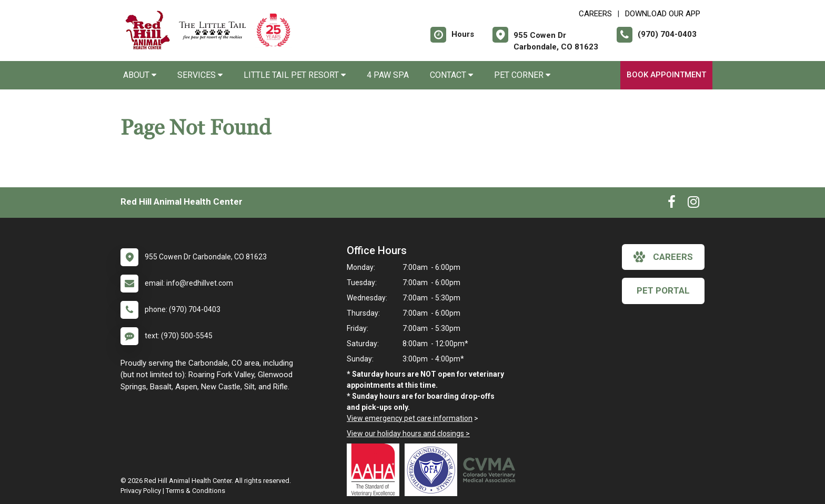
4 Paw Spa (388, 75)
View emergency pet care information (410, 418)
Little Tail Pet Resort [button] (295, 75)
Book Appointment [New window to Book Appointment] (666, 75)
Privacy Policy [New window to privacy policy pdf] (141, 491)
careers (663, 257)
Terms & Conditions (195, 491)
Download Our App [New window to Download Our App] (663, 14)
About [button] (140, 75)
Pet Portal (663, 290)
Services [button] (200, 75)
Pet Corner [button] (522, 75)
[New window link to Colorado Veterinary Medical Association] (491, 470)
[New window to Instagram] (693, 204)
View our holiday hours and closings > (408, 434)
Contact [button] (451, 75)
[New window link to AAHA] (376, 470)
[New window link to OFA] (434, 470)
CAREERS (595, 14)
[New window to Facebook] (672, 204)
